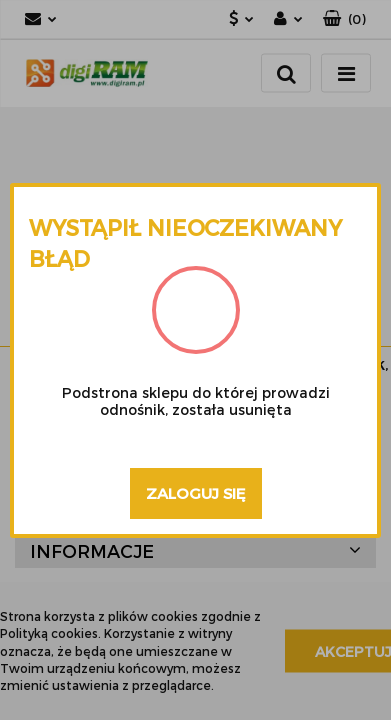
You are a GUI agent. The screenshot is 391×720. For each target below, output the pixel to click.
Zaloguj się (196, 493)
